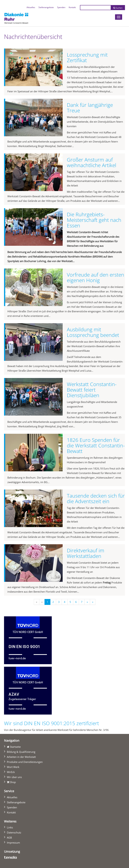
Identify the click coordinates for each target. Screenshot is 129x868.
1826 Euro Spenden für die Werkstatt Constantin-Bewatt (96, 445)
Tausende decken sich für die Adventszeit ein (96, 498)
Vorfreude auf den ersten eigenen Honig (95, 277)
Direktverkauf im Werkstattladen (86, 553)
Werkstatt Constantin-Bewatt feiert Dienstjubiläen (92, 390)
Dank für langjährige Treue (90, 108)
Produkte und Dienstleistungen (25, 762)
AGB (9, 838)
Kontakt (72, 7)
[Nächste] (87, 602)
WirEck (11, 772)
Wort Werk (13, 767)
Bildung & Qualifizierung (21, 752)
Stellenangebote (46, 7)
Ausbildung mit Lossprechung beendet (93, 332)
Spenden (61, 7)
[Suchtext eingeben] (95, 8)
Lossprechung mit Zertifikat (87, 57)
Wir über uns (14, 777)
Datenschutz (14, 832)
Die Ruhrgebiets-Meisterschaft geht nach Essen (94, 220)
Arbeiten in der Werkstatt (21, 757)
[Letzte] (93, 602)
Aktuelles (32, 7)
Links (10, 827)
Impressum (13, 843)
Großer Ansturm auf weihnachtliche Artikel (92, 162)
